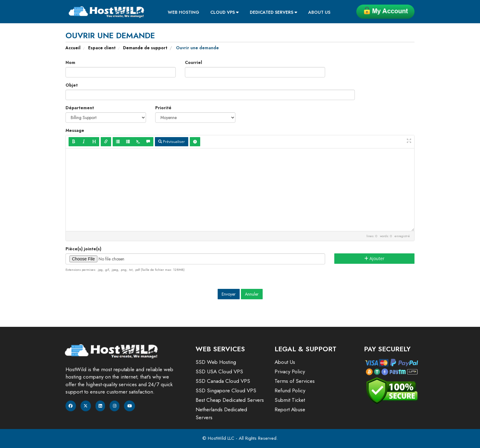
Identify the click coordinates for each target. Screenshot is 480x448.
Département (80, 108)
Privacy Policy (290, 371)
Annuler (252, 294)
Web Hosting (184, 12)
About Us (319, 12)
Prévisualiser (172, 142)
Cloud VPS (225, 12)
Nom (70, 62)
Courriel (193, 62)
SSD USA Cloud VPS (219, 371)
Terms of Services (295, 381)
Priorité (163, 108)
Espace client (102, 48)
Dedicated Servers (274, 12)
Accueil (73, 48)
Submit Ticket (290, 400)
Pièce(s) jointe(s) (83, 249)
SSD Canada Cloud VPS (223, 381)
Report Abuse (290, 409)
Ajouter (374, 258)
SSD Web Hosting (216, 362)
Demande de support (145, 48)
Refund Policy (290, 390)
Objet (72, 85)
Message (75, 130)
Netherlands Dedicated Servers (221, 413)
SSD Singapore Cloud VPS (226, 390)
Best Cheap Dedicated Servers (230, 400)
